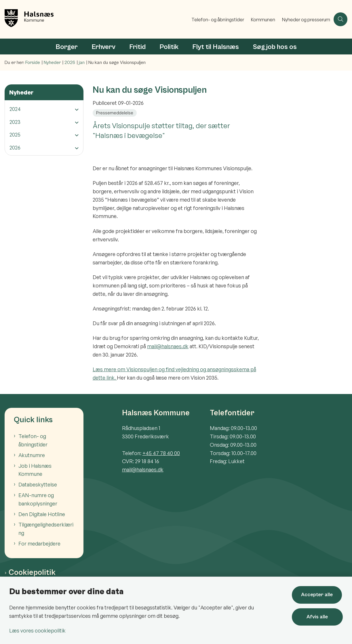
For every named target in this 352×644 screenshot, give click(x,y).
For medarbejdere (39, 543)
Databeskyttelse (38, 484)
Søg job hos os (275, 47)
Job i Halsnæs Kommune (35, 470)
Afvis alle (318, 617)
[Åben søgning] (340, 19)
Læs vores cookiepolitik (37, 630)
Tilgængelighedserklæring (46, 529)
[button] (75, 109)
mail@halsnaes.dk (168, 346)
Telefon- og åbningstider (33, 440)
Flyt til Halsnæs (216, 47)
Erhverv (103, 47)
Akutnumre (32, 455)
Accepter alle (318, 595)
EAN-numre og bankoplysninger (38, 499)
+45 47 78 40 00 (161, 453)
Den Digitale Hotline (42, 514)
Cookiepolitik (32, 573)
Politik (169, 47)
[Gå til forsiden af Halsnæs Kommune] (94, 19)
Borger (67, 47)
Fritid (137, 47)
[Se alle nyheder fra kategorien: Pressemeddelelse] (115, 112)
